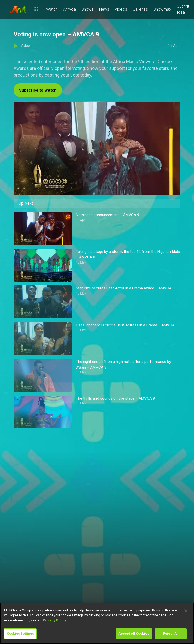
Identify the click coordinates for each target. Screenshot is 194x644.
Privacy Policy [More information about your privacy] (55, 620)
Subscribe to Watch (38, 90)
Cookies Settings (20, 634)
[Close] (186, 611)
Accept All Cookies (134, 634)
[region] (97, 623)
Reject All (171, 634)
